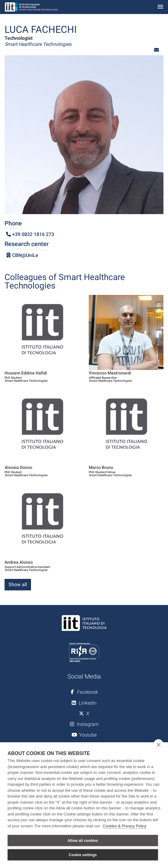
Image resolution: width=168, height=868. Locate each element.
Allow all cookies (83, 841)
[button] (156, 50)
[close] (158, 744)
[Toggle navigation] (160, 7)
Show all (18, 584)
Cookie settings (83, 855)
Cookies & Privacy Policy (125, 826)
